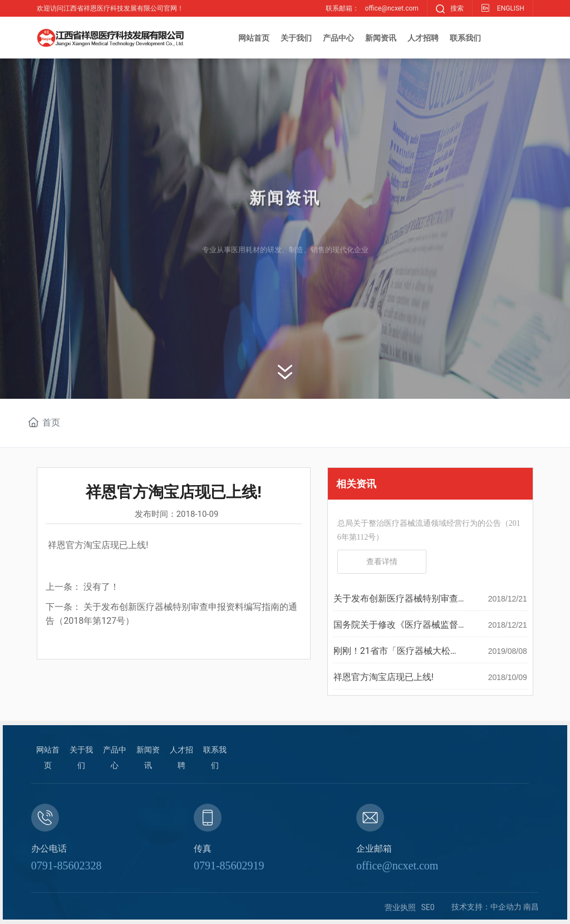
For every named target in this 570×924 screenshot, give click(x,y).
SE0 (428, 907)
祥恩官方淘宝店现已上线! (384, 677)
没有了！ (101, 587)
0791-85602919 (229, 866)
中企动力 (506, 907)
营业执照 (400, 907)
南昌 (531, 907)
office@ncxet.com (397, 866)
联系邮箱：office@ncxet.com (372, 8)
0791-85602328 (67, 866)
